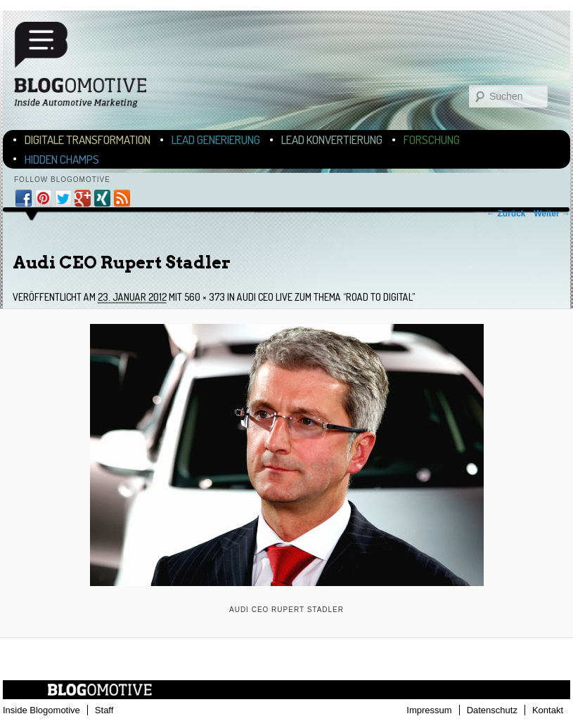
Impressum (429, 710)
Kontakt (548, 710)
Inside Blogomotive (41, 710)
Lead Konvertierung (332, 139)
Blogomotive (89, 65)
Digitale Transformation (88, 139)
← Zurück (506, 214)
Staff (104, 710)
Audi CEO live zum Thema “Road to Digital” (326, 297)
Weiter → (552, 214)
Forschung (432, 139)
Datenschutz (492, 710)
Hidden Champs (62, 159)
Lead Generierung (216, 139)
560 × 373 (205, 297)
